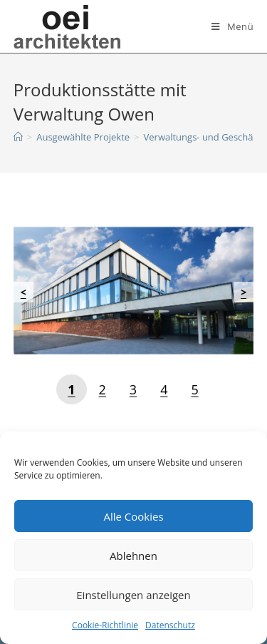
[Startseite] (18, 137)
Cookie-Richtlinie (105, 625)
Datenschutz (170, 625)
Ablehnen (133, 556)
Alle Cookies (133, 516)
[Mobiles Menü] (232, 26)
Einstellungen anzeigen (133, 595)
